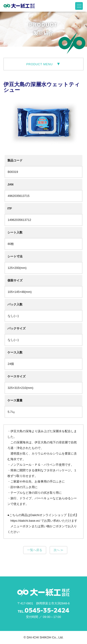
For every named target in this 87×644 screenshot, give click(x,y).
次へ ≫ (59, 550)
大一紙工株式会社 (19, 6)
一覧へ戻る (35, 550)
